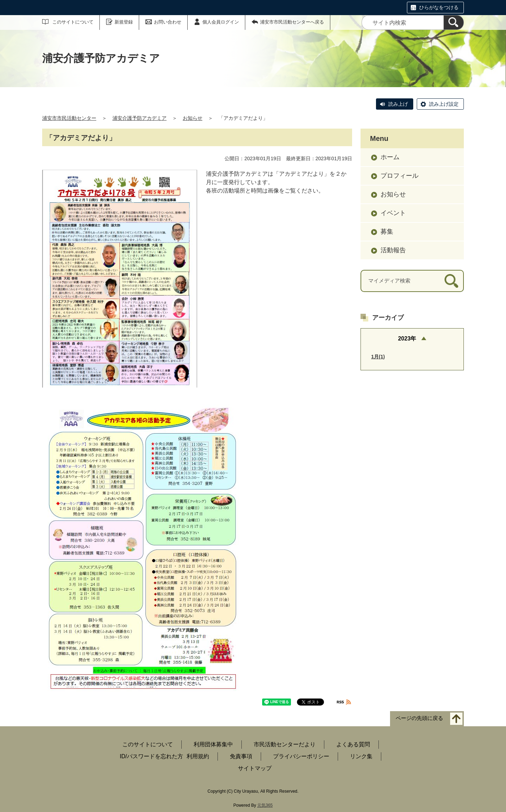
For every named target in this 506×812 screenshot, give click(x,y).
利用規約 (198, 756)
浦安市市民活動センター (69, 118)
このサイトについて (73, 22)
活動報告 (393, 250)
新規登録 (124, 22)
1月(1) (378, 357)
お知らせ (193, 118)
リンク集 (361, 756)
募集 (387, 232)
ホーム (390, 157)
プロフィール (400, 176)
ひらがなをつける (439, 7)
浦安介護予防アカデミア (140, 118)
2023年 (407, 339)
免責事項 (241, 756)
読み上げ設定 (444, 104)
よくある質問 (353, 744)
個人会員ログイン (221, 22)
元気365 (265, 805)
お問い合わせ (168, 22)
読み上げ (398, 104)
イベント (393, 213)
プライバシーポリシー (301, 756)
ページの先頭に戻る (419, 718)
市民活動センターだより (285, 744)
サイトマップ (255, 768)
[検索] (454, 22)
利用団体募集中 (213, 744)
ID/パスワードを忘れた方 (151, 756)
